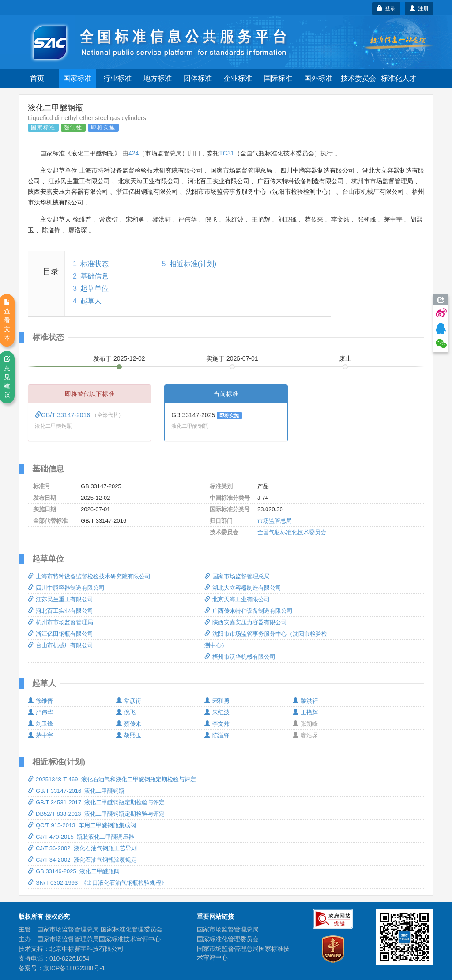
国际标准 (278, 78)
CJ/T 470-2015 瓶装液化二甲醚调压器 (81, 837)
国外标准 (318, 78)
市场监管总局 (275, 521)
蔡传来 (129, 724)
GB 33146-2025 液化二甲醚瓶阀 (74, 871)
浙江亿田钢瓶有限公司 (60, 634)
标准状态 (94, 264)
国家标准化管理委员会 (228, 939)
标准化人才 (399, 78)
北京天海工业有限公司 (237, 599)
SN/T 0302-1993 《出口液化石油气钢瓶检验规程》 (97, 883)
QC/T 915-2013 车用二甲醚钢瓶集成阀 (82, 825)
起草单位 (94, 288)
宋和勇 (217, 701)
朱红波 (217, 712)
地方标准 (158, 78)
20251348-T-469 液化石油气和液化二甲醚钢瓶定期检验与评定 (112, 779)
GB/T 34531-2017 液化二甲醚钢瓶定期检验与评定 (96, 802)
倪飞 (126, 712)
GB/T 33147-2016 (63, 415)
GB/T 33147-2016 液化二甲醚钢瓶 (76, 791)
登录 (386, 8)
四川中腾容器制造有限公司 (66, 588)
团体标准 (198, 78)
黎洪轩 (305, 701)
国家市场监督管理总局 (237, 576)
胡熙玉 (129, 735)
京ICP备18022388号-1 (74, 968)
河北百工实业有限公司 (60, 611)
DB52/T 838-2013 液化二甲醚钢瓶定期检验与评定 (96, 814)
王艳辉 (305, 712)
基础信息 (94, 276)
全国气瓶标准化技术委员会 (292, 532)
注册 (419, 8)
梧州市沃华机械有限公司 (240, 657)
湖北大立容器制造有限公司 (243, 588)
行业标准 (117, 78)
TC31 (226, 153)
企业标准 (238, 78)
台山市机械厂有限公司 (60, 645)
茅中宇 (40, 735)
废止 (345, 358)
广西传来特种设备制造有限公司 (249, 611)
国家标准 (77, 78)
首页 (37, 78)
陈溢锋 (217, 735)
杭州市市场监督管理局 (60, 622)
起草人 (91, 301)
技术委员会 (358, 78)
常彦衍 (129, 701)
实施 (232, 358)
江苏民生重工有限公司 (60, 599)
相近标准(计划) (193, 264)
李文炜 (217, 724)
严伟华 (40, 712)
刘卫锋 (40, 724)
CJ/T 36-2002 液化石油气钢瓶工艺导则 (82, 848)
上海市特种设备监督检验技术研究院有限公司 (89, 576)
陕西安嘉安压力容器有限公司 (246, 622)
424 (134, 153)
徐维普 (40, 701)
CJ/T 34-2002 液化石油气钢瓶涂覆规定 (82, 860)
